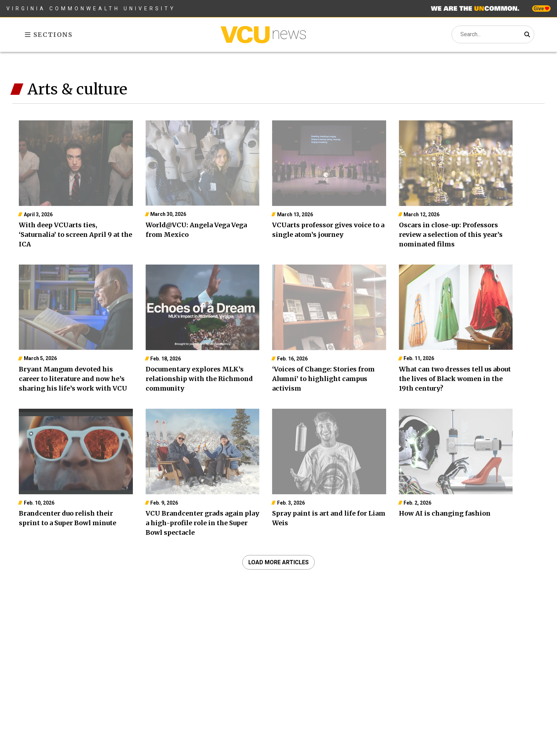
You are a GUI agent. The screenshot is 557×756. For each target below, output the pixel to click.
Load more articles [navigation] (278, 562)
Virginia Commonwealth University (91, 9)
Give (541, 9)
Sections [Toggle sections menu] (49, 35)
